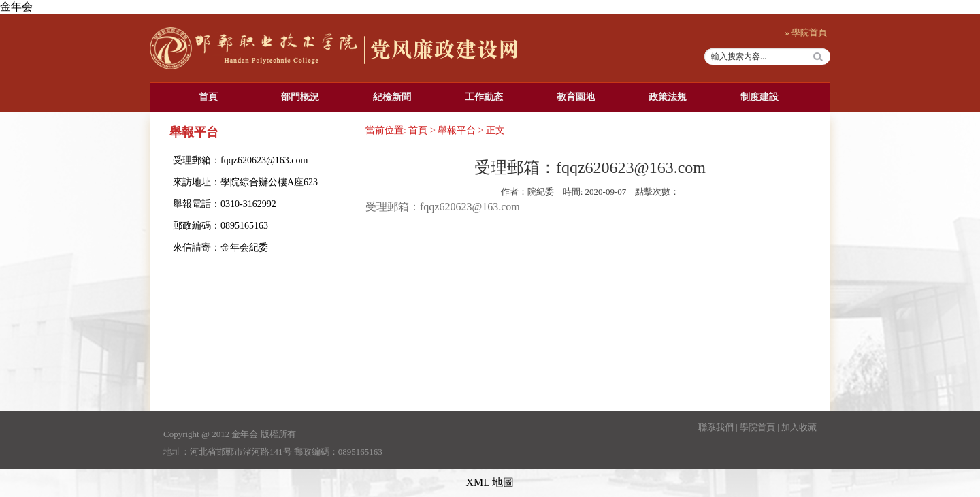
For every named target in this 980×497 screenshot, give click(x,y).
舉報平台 (457, 130)
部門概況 (300, 97)
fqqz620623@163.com (470, 207)
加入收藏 (799, 427)
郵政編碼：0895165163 (220, 226)
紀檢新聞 (392, 97)
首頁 (208, 97)
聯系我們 (716, 427)
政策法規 (668, 97)
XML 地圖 (490, 482)
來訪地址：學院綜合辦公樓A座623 (245, 182)
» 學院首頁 (806, 32)
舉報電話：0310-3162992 (225, 204)
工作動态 (484, 97)
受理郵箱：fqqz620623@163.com (240, 160)
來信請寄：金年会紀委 (220, 247)
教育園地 (576, 97)
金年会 (16, 6)
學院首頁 (757, 427)
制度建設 (759, 97)
